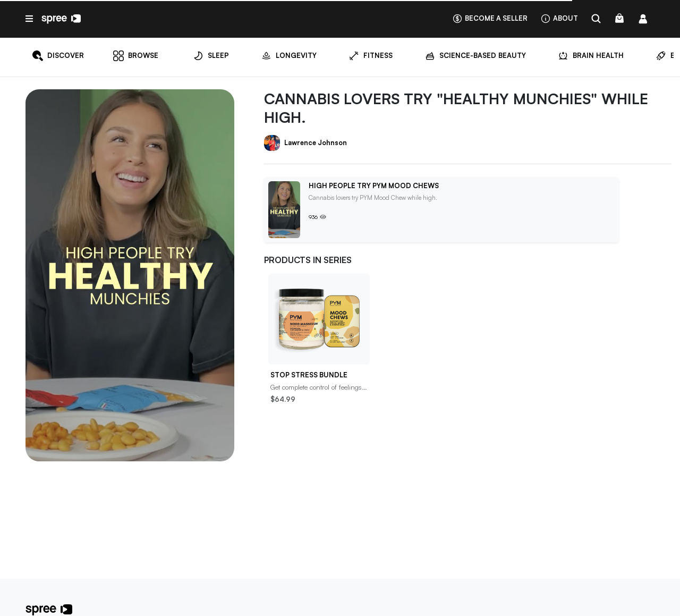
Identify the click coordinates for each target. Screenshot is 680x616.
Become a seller (490, 18)
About (559, 18)
